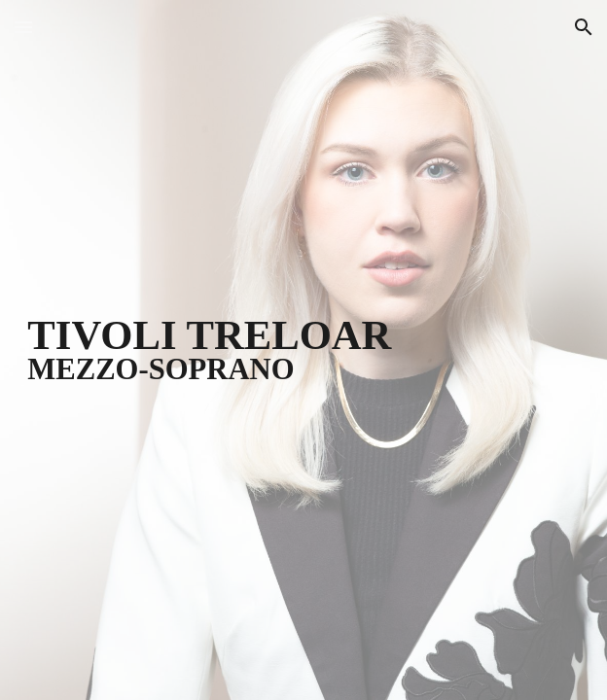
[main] (303, 350)
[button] (23, 27)
